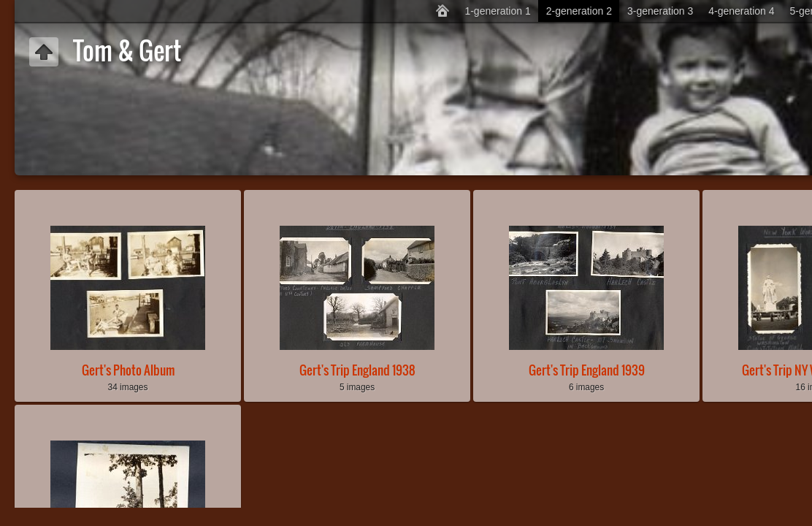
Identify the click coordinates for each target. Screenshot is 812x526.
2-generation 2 (579, 11)
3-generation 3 (660, 11)
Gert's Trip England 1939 (587, 370)
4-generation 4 (741, 11)
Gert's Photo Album (128, 370)
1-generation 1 (497, 11)
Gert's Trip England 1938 (357, 370)
